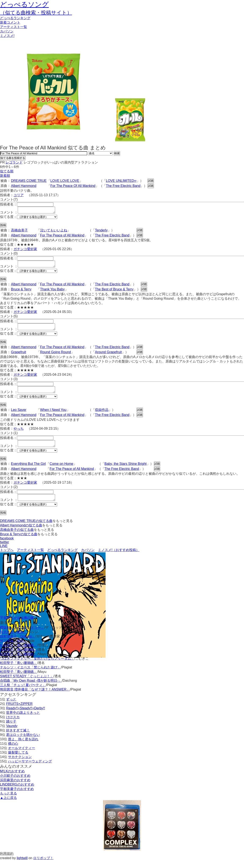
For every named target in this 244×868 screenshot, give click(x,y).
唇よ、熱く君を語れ (23, 747)
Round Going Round (56, 356)
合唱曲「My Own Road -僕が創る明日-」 (31, 688)
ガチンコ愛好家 (25, 250)
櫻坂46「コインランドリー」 (22, 635)
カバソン (7, 31)
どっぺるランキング (62, 557)
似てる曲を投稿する (13, 158)
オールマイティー (22, 756)
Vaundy (12, 733)
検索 (117, 153)
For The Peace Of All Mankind (73, 186)
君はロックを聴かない (23, 742)
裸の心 (13, 751)
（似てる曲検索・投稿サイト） (36, 13)
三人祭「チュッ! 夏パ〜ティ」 (23, 693)
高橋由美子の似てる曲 (17, 537)
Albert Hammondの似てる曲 (21, 533)
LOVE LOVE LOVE (65, 181)
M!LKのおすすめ (12, 779)
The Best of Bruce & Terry (114, 292)
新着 (10, 22)
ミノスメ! (7, 36)
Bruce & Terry (21, 292)
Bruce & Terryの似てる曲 (19, 542)
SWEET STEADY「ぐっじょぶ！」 (27, 684)
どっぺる (15, 18)
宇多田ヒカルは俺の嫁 (17, 625)
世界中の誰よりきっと (23, 720)
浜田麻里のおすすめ (15, 788)
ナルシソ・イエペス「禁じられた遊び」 (30, 675)
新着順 (5, 176)
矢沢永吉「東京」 (14, 639)
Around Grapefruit (108, 356)
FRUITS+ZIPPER (19, 711)
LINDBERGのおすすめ (17, 792)
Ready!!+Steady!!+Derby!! (26, 716)
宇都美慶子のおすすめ (17, 796)
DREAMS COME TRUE (29, 181)
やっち (19, 434)
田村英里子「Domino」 (18, 644)
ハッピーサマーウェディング (30, 769)
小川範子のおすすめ (15, 783)
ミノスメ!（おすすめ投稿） (119, 557)
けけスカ (13, 725)
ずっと (11, 707)
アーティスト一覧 (30, 557)
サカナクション (20, 764)
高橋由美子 (19, 231)
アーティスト (14, 27)
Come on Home (61, 470)
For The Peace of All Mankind (62, 237)
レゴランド (14, 162)
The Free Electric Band (123, 186)
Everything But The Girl (28, 470)
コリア (19, 195)
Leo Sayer (19, 415)
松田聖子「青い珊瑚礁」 (19, 653)
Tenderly (101, 231)
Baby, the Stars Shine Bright (126, 470)
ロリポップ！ (43, 866)
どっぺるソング (24, 4)
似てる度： (8, 218)
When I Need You (53, 415)
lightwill (22, 866)
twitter (5, 550)
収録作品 (102, 415)
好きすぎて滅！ (18, 738)
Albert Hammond (24, 186)
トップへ (7, 557)
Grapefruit (18, 356)
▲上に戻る (8, 805)
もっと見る (8, 801)
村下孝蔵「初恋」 (14, 648)
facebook (7, 546)
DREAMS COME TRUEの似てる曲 (26, 528)
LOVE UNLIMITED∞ (121, 181)
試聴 (151, 181)
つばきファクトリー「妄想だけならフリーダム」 (37, 666)
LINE (4, 553)
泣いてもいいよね (54, 231)
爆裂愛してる (18, 760)
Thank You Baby (52, 292)
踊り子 (11, 729)
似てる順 (7, 171)
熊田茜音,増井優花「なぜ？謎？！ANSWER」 (35, 697)
